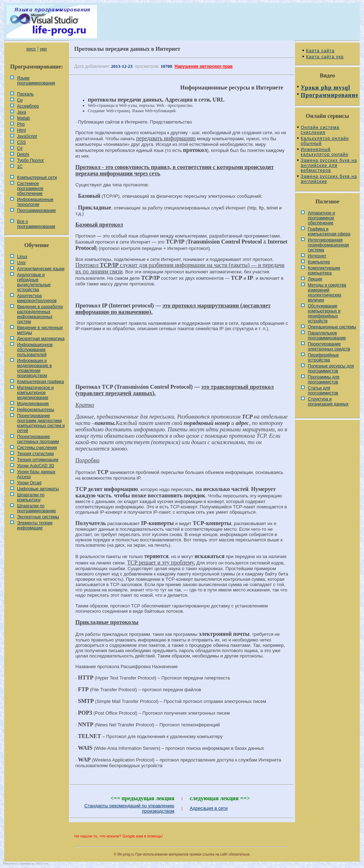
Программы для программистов (324, 380)
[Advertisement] (182, 361)
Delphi (23, 154)
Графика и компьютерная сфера (329, 231)
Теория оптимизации (38, 460)
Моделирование (33, 404)
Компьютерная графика (41, 382)
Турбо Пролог (31, 160)
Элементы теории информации (35, 525)
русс (31, 49)
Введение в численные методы (40, 330)
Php (21, 124)
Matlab (23, 118)
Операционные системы (332, 327)
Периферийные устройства (323, 357)
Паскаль (25, 94)
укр (43, 49)
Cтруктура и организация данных (328, 402)
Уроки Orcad (29, 483)
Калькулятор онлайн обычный (325, 141)
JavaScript (27, 136)
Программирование (36, 211)
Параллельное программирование (327, 335)
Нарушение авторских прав (204, 66)
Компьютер (319, 262)
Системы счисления (37, 448)
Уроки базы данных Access (36, 474)
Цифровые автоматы (38, 489)
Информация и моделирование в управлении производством (34, 368)
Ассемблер (28, 106)
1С (20, 166)
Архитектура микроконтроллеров (37, 298)
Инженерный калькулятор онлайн (325, 152)
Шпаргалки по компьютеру (31, 497)
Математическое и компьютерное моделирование (35, 393)
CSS (22, 142)
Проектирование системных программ (38, 439)
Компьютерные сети (37, 178)
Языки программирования (36, 81)
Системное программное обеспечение (30, 189)
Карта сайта (320, 51)
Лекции (315, 279)
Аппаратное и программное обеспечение (321, 218)
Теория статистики (35, 454)
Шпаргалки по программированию (36, 508)
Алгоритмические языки (41, 269)
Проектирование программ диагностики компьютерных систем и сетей (41, 423)
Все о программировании (36, 224)
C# (20, 148)
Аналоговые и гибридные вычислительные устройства (34, 282)
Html (22, 130)
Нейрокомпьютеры (36, 410)
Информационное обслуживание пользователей (35, 350)
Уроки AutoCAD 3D (36, 466)
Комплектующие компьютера (324, 271)
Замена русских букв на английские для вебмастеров (329, 165)
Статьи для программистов (323, 391)
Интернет (317, 256)
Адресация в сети (209, 808)
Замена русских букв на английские (329, 179)
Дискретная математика (41, 339)
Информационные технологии (35, 202)
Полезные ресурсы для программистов (331, 369)
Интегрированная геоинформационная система (328, 245)
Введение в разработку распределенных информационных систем (40, 314)
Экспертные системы (38, 517)
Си (20, 100)
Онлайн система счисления (320, 130)
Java (22, 112)
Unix (21, 263)
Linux (22, 257)
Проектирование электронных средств (329, 346)
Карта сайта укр (325, 57)
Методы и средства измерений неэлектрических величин (327, 293)
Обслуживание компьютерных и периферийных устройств (324, 313)
